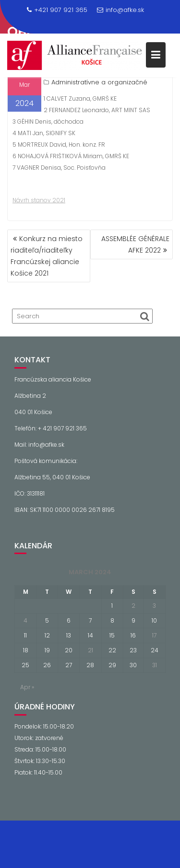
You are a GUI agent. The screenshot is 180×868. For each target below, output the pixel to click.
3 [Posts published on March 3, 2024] (154, 606)
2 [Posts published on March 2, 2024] (133, 606)
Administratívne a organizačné (99, 82)
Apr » (27, 687)
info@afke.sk (120, 10)
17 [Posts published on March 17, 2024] (154, 635)
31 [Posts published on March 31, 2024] (155, 665)
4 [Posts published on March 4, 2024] (25, 620)
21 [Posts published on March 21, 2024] (90, 650)
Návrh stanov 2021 (39, 200)
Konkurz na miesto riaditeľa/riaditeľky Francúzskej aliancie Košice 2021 (47, 256)
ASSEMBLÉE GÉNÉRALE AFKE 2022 (135, 244)
